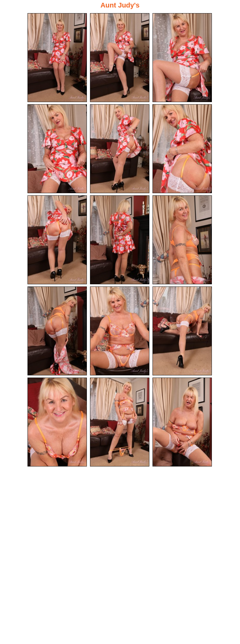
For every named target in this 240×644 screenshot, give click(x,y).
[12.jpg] (182, 331)
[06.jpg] (182, 149)
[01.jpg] (57, 58)
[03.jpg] (182, 58)
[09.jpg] (182, 240)
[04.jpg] (57, 149)
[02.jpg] (120, 58)
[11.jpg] (120, 331)
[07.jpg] (57, 240)
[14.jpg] (120, 422)
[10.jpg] (57, 331)
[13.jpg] (57, 422)
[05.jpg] (120, 149)
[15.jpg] (182, 422)
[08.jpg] (120, 240)
